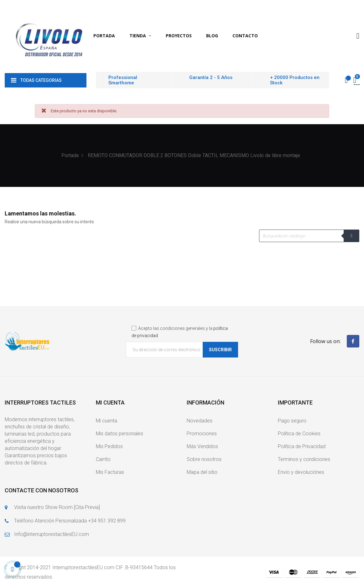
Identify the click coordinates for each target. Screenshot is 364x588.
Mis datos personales (120, 434)
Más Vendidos (202, 446)
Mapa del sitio (202, 472)
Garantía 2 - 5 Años (211, 77)
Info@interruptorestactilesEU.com (52, 534)
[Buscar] (309, 236)
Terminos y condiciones (304, 459)
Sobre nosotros (204, 459)
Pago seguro (292, 421)
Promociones (202, 434)
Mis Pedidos (109, 446)
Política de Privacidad (302, 446)
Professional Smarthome (123, 80)
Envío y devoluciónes (301, 472)
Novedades (200, 421)
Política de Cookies (299, 434)
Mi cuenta (107, 421)
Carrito (103, 459)
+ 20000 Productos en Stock (295, 80)
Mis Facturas (110, 472)
